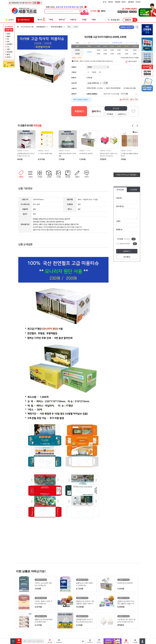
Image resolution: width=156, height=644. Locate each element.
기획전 (51, 20)
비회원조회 (117, 2)
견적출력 (110, 114)
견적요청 (116, 108)
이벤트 (94, 20)
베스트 (41, 20)
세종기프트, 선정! (66, 7)
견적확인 (127, 257)
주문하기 (79, 111)
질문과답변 (131, 2)
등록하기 (127, 251)
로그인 (105, 2)
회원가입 (110, 2)
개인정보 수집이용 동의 (125, 244)
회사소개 (138, 2)
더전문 (84, 20)
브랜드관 (73, 20)
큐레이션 (62, 20)
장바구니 (124, 2)
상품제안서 (122, 114)
